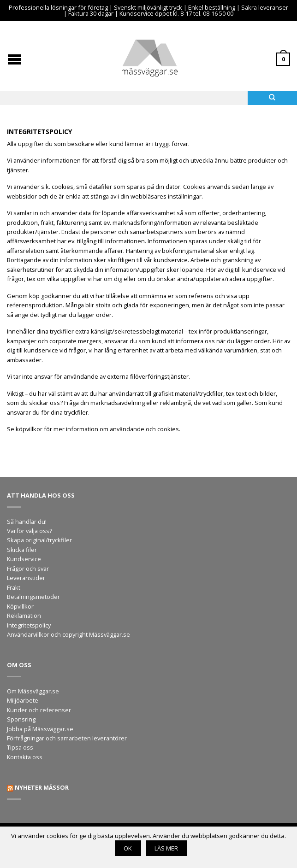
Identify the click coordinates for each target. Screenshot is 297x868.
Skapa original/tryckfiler (39, 540)
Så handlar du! (27, 522)
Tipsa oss (20, 747)
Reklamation (24, 616)
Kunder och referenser (39, 710)
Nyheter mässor (42, 787)
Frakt (14, 587)
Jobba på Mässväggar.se (40, 729)
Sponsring (21, 719)
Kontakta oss (25, 757)
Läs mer (166, 848)
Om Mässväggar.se (33, 691)
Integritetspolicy (29, 625)
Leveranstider (26, 578)
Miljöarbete (23, 700)
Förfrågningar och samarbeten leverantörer (67, 738)
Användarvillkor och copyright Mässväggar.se (68, 634)
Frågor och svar (28, 569)
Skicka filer (22, 550)
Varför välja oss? (30, 531)
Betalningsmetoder (33, 597)
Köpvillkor (20, 606)
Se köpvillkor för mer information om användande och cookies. (94, 429)
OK (128, 848)
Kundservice (24, 559)
